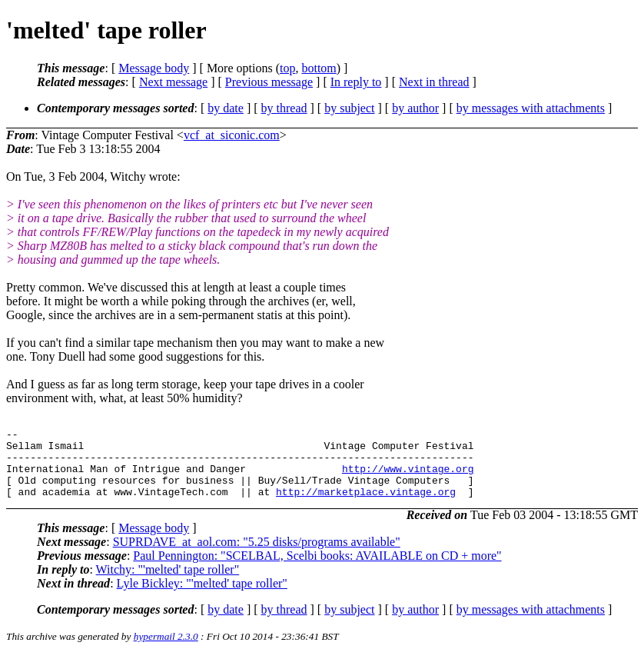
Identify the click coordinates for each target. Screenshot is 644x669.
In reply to (356, 82)
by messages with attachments (531, 108)
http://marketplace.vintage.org (366, 505)
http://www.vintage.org (408, 478)
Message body (154, 68)
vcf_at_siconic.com (232, 135)
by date (226, 108)
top (287, 68)
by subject (349, 108)
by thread (284, 108)
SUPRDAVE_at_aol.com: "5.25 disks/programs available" (257, 556)
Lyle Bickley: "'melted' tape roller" (202, 597)
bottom (319, 68)
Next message (173, 82)
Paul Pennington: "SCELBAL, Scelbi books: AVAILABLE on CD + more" (317, 569)
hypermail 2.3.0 (166, 650)
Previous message (269, 82)
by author (415, 108)
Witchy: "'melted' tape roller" (168, 583)
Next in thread (434, 82)
